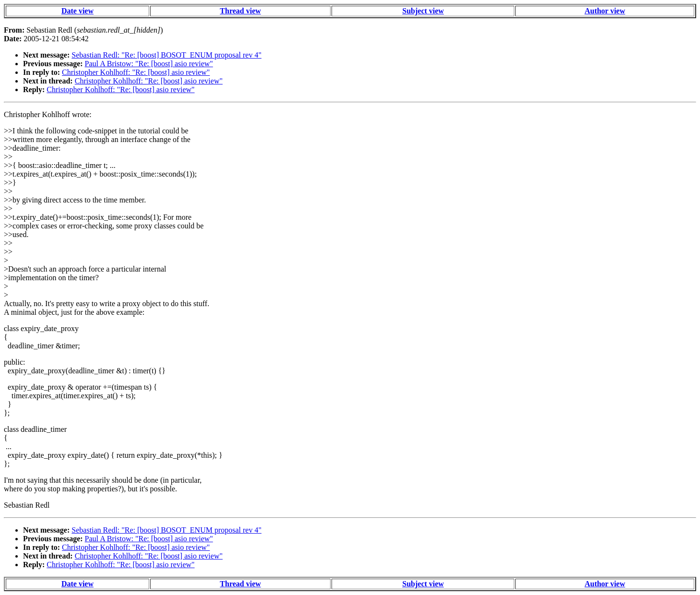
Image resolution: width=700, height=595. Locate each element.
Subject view (423, 11)
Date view (77, 11)
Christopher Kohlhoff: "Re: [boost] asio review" (136, 72)
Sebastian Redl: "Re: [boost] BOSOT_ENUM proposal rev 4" (166, 55)
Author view (605, 11)
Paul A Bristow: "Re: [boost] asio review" (149, 64)
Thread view (240, 11)
